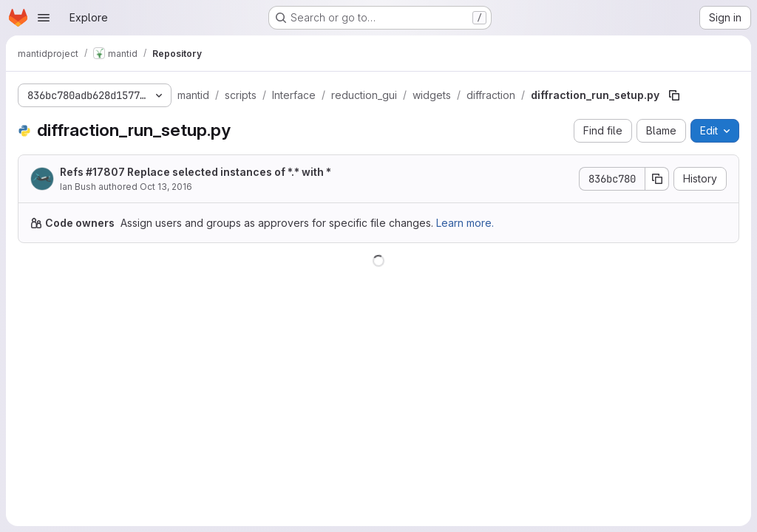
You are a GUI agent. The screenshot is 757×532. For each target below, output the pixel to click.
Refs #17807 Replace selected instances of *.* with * (196, 172)
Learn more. (465, 223)
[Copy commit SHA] (657, 179)
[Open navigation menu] (44, 18)
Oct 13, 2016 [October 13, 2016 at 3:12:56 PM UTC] (166, 187)
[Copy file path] (674, 95)
